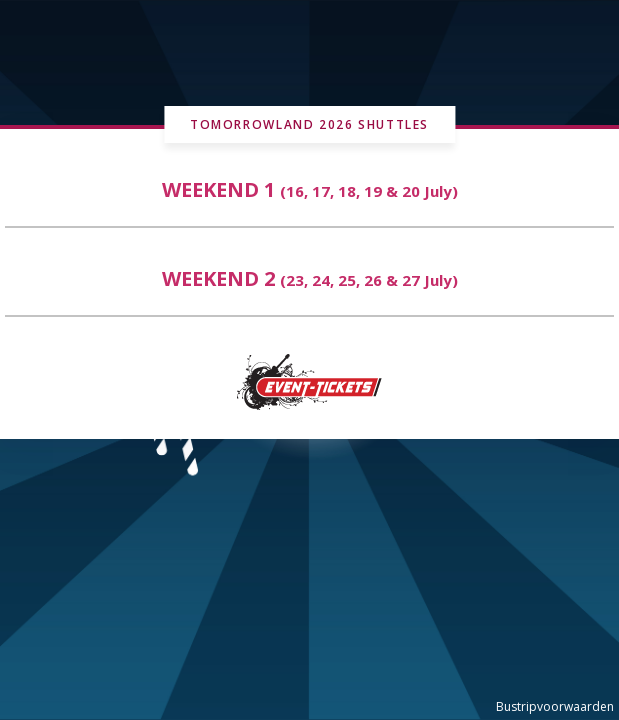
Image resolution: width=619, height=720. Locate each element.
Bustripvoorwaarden (555, 706)
